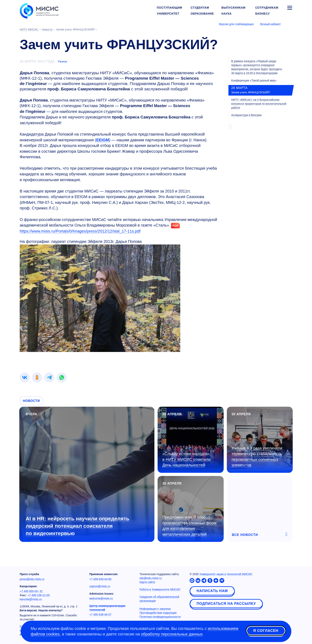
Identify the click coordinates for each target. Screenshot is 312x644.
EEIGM (102, 140)
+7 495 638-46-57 (100, 615)
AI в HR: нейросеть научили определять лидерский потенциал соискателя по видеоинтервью (78, 526)
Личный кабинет (270, 24)
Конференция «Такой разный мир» (254, 80)
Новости (31, 401)
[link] (25, 377)
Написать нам (212, 591)
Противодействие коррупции (158, 613)
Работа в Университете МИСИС (160, 589)
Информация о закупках (155, 609)
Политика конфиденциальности (160, 617)
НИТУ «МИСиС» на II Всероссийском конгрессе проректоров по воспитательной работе (259, 104)
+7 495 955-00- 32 (31, 591)
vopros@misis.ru (100, 586)
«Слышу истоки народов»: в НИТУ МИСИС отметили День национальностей (187, 459)
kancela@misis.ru (31, 599)
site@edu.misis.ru (151, 578)
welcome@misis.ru (101, 598)
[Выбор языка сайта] (290, 24)
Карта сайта (147, 582)
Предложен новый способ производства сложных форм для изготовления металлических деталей (189, 526)
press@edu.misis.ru (32, 579)
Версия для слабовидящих (236, 24)
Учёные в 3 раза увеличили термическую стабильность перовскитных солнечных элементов (257, 457)
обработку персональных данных (172, 634)
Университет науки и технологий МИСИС (226, 574)
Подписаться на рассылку (226, 604)
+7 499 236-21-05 (39, 595)
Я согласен (266, 631)
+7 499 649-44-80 (100, 579)
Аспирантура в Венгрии (246, 115)
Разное (62, 62)
